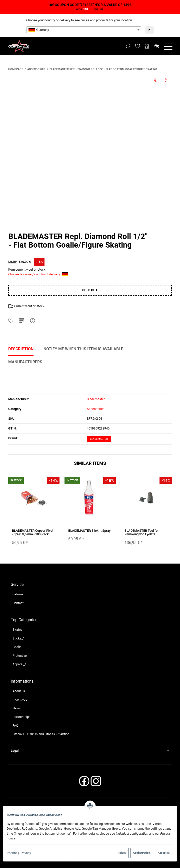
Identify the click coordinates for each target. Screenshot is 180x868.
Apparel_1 (19, 664)
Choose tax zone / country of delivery (38, 274)
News (17, 708)
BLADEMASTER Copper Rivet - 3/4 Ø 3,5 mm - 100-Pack (33, 532)
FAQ (15, 726)
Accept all (164, 853)
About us (19, 691)
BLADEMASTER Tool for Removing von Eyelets (142, 532)
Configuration (142, 853)
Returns (18, 594)
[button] (90, 751)
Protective (20, 656)
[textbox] (84, 30)
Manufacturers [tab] (25, 362)
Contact (18, 603)
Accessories (96, 409)
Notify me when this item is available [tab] (83, 349)
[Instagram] (96, 783)
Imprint (12, 853)
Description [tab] (21, 349)
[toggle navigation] (168, 46)
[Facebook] (84, 783)
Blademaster (99, 439)
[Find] (128, 46)
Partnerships (21, 717)
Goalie (17, 647)
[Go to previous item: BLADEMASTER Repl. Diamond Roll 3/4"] (155, 80)
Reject (122, 853)
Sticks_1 (19, 638)
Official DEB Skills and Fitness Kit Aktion (41, 734)
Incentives (20, 699)
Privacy (26, 853)
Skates (17, 630)
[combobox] (84, 30)
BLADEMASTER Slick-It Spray (89, 531)
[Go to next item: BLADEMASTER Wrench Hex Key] (166, 80)
